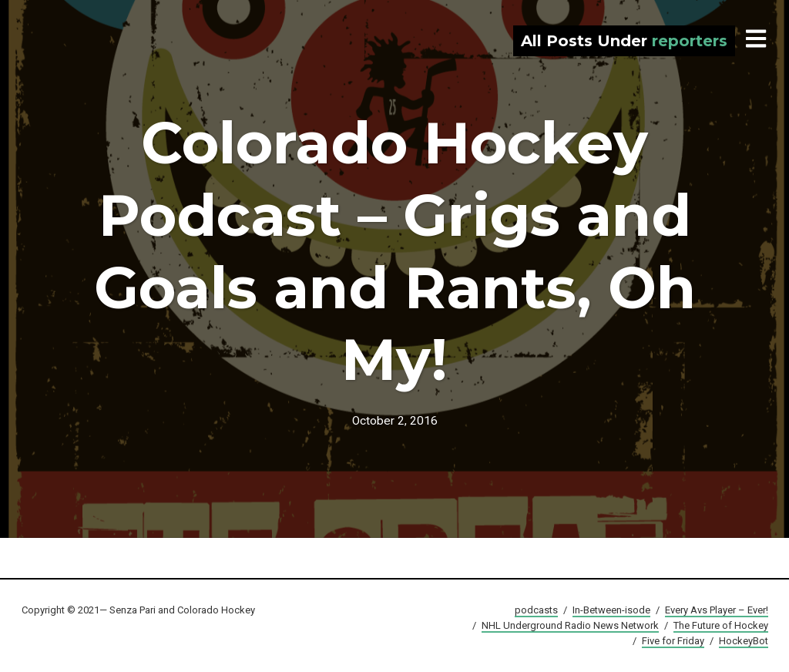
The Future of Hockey (721, 625)
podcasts (536, 610)
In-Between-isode (611, 610)
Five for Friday (673, 641)
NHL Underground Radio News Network (570, 625)
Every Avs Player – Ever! (717, 610)
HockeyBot (744, 641)
